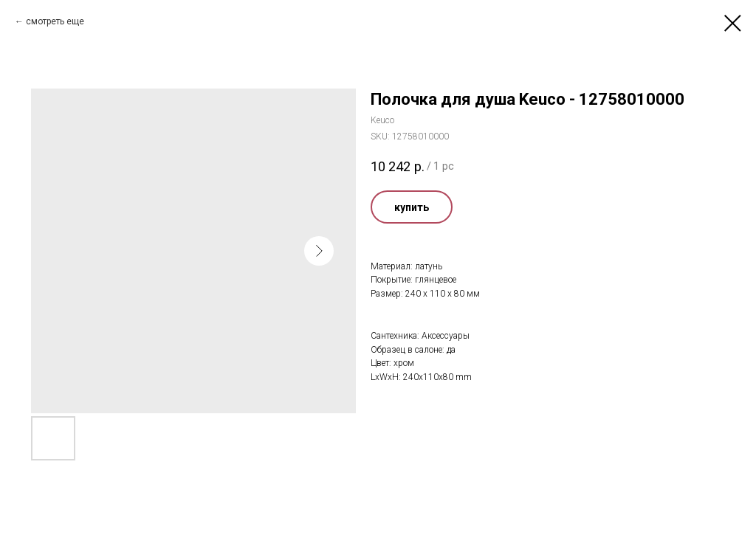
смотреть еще (55, 21)
